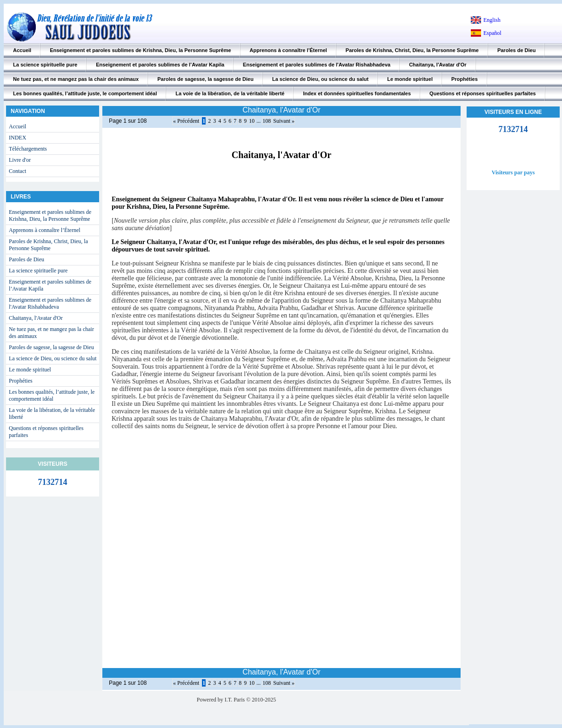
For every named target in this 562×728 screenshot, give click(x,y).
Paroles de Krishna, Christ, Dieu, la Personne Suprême (412, 50)
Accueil (22, 50)
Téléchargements (28, 149)
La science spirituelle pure (45, 65)
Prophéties (465, 79)
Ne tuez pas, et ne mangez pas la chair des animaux (76, 79)
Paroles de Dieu (517, 50)
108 (267, 121)
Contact (17, 171)
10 (252, 121)
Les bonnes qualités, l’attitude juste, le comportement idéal (85, 93)
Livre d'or (20, 160)
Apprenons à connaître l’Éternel (288, 50)
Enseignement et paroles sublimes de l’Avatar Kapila (160, 65)
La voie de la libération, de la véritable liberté (230, 93)
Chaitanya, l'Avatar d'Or (438, 65)
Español (492, 33)
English (492, 20)
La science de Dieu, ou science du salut (320, 79)
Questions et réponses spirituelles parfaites (483, 93)
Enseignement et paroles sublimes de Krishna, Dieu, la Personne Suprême (140, 50)
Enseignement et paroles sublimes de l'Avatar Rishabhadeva (317, 65)
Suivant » (284, 121)
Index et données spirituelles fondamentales (357, 93)
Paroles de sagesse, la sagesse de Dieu (205, 79)
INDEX (17, 138)
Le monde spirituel (410, 79)
